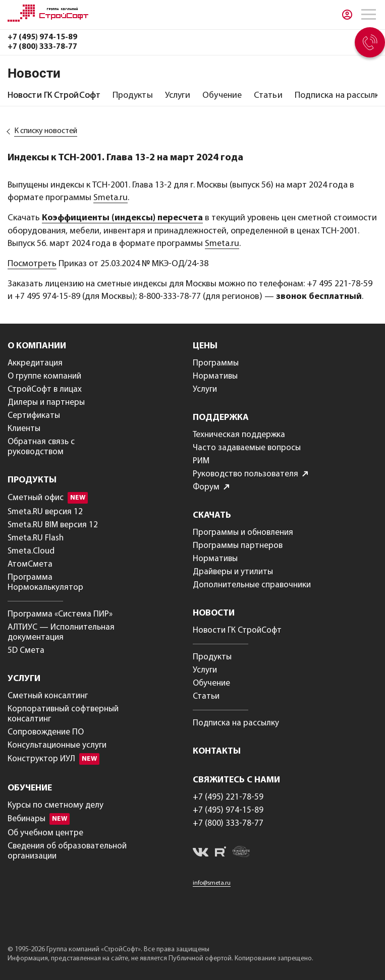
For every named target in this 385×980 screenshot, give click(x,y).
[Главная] (48, 20)
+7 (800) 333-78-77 (42, 47)
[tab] (54, 96)
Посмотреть (32, 264)
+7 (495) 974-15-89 (42, 37)
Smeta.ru (111, 198)
